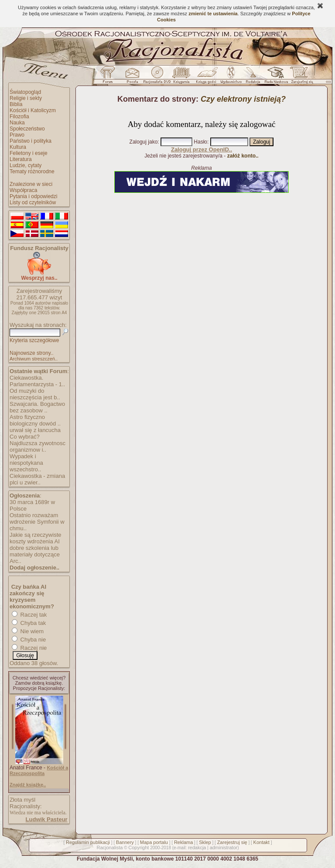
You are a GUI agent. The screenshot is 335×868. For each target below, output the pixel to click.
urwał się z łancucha (35, 430)
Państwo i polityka (31, 141)
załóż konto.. (243, 156)
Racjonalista (109, 847)
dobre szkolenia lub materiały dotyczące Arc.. (35, 554)
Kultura (18, 147)
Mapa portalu (154, 842)
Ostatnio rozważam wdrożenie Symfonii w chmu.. (37, 522)
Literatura (21, 159)
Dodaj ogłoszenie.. (34, 568)
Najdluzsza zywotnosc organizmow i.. (38, 446)
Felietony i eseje (29, 153)
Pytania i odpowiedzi (33, 196)
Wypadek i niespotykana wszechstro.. (26, 463)
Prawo (17, 135)
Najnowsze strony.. (31, 353)
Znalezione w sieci (31, 184)
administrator (224, 847)
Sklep (205, 842)
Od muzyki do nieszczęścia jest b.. (35, 394)
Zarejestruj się (232, 842)
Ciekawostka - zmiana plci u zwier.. (37, 479)
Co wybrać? (25, 437)
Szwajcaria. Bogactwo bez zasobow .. (37, 407)
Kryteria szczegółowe (34, 340)
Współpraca (23, 190)
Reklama (183, 842)
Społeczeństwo (27, 129)
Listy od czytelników (33, 202)
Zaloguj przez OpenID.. (202, 149)
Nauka (17, 123)
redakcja (197, 847)
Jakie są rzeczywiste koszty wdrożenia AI (35, 538)
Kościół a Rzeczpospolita (39, 770)
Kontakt (262, 842)
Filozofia (19, 117)
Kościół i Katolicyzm (33, 110)
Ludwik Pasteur (47, 819)
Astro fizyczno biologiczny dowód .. (35, 420)
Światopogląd (25, 92)
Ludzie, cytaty (26, 165)
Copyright (138, 847)
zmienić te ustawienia (213, 14)
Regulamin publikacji (88, 842)
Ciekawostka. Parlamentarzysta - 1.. (37, 381)
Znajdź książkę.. (28, 785)
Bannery (125, 842)
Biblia (16, 104)
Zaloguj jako (144, 142)
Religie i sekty (26, 98)
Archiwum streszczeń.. (34, 359)
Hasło (200, 142)
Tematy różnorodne (32, 172)
